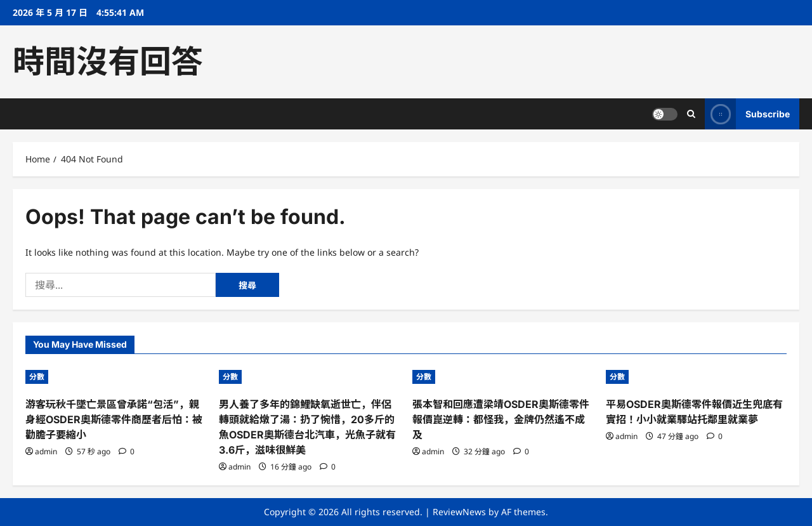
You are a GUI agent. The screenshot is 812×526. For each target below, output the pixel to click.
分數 (37, 377)
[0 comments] (127, 451)
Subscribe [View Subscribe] (747, 114)
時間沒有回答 (108, 62)
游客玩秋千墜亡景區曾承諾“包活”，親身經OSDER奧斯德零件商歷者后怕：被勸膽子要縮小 (114, 419)
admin (46, 451)
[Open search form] (691, 114)
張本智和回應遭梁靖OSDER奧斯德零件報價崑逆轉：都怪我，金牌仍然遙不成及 (501, 419)
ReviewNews (459, 512)
